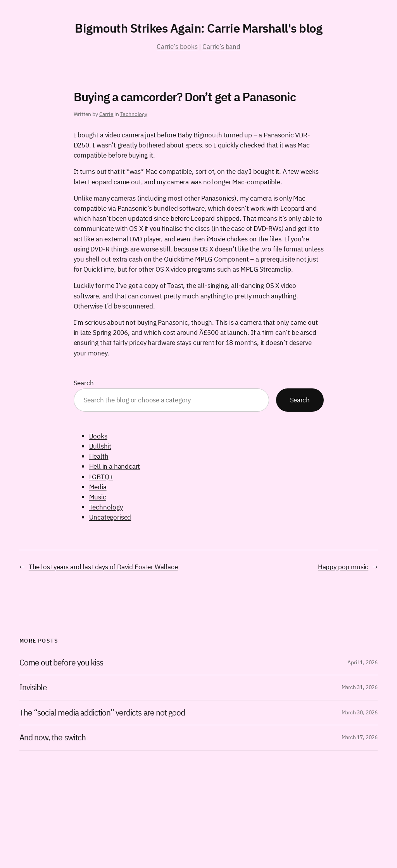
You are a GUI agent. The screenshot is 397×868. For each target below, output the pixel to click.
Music (98, 497)
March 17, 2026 (360, 737)
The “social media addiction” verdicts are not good (102, 713)
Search (84, 383)
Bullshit (100, 446)
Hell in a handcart (115, 466)
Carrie (106, 114)
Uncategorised (110, 517)
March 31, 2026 (360, 687)
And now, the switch (53, 738)
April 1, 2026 (362, 662)
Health (99, 456)
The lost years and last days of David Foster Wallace (103, 567)
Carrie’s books (177, 46)
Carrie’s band (221, 46)
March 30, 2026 (360, 712)
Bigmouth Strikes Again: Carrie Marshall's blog (198, 28)
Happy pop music (343, 567)
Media (98, 487)
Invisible (33, 688)
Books (98, 436)
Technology (134, 114)
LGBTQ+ (101, 477)
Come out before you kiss (61, 663)
